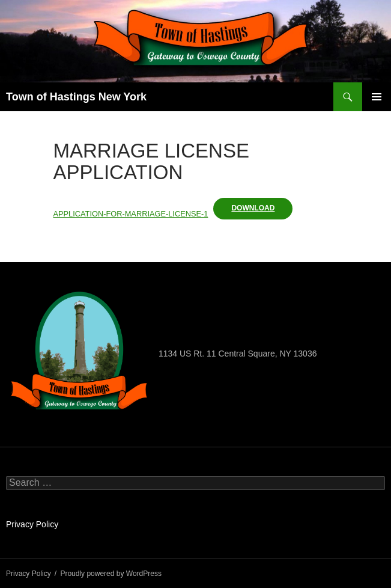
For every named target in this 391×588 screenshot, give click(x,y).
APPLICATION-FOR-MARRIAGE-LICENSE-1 (131, 214)
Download (253, 208)
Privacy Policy (32, 524)
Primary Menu (377, 97)
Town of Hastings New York (76, 97)
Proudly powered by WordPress (111, 574)
